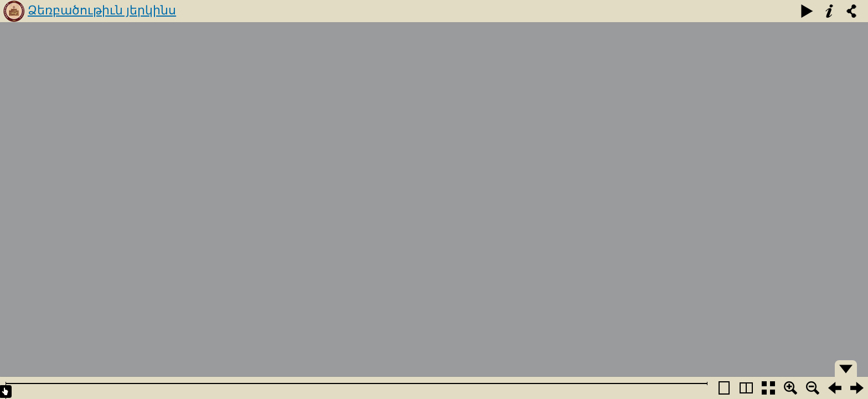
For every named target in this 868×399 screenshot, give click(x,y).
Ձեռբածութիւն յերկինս (102, 10)
